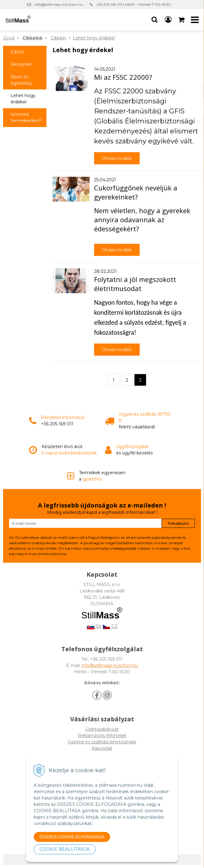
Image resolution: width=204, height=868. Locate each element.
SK (94, 626)
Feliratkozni (178, 523)
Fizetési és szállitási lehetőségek (102, 742)
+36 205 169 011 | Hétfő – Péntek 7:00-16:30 (133, 4)
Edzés (17, 52)
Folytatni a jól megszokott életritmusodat (135, 284)
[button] (155, 20)
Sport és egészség (21, 80)
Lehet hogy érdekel (94, 38)
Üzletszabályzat (102, 729)
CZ (110, 626)
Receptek (21, 64)
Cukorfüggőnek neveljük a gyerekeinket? (136, 192)
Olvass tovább (117, 158)
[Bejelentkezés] (168, 20)
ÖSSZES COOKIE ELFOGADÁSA (72, 837)
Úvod (9, 38)
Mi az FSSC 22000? (123, 77)
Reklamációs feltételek (102, 736)
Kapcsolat (102, 748)
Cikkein (58, 38)
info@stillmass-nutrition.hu (59, 4)
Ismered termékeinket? (26, 117)
